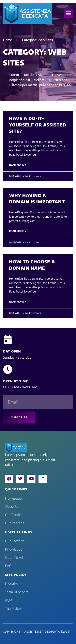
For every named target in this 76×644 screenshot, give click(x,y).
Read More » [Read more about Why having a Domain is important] (18, 231)
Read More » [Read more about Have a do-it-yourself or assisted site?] (18, 165)
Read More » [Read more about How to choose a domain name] (18, 302)
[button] (68, 13)
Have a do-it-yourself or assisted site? (38, 125)
